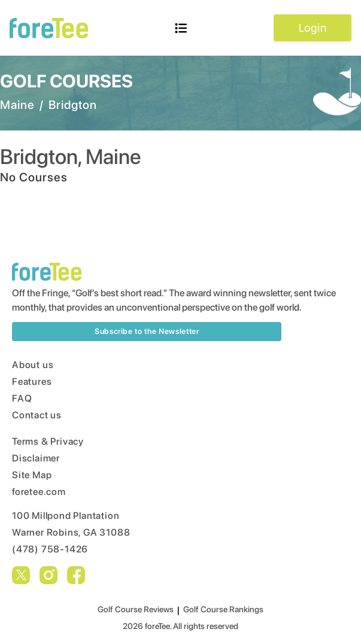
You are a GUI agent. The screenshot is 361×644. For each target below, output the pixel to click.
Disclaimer (36, 458)
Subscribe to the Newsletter (147, 331)
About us (33, 365)
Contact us (37, 415)
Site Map (32, 475)
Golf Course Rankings (223, 609)
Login (312, 28)
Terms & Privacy (48, 441)
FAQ (22, 398)
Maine (17, 105)
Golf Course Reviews (136, 609)
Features (32, 382)
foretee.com (39, 492)
